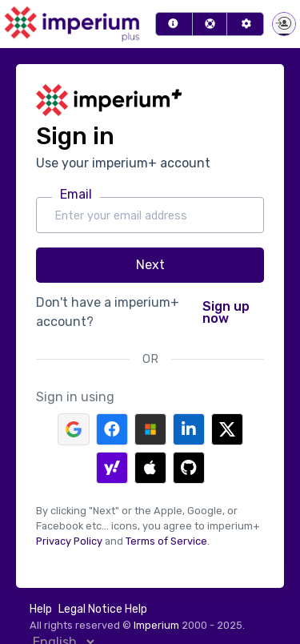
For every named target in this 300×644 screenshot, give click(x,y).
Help (41, 609)
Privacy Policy (69, 541)
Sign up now (226, 312)
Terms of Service (166, 541)
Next (150, 265)
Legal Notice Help (103, 609)
